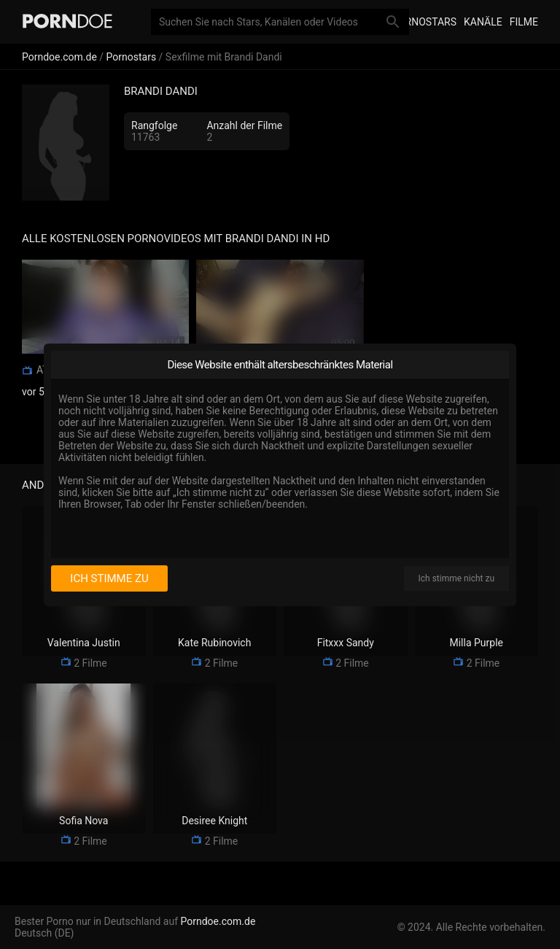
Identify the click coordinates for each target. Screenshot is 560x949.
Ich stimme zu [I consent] (109, 578)
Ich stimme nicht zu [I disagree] (456, 578)
